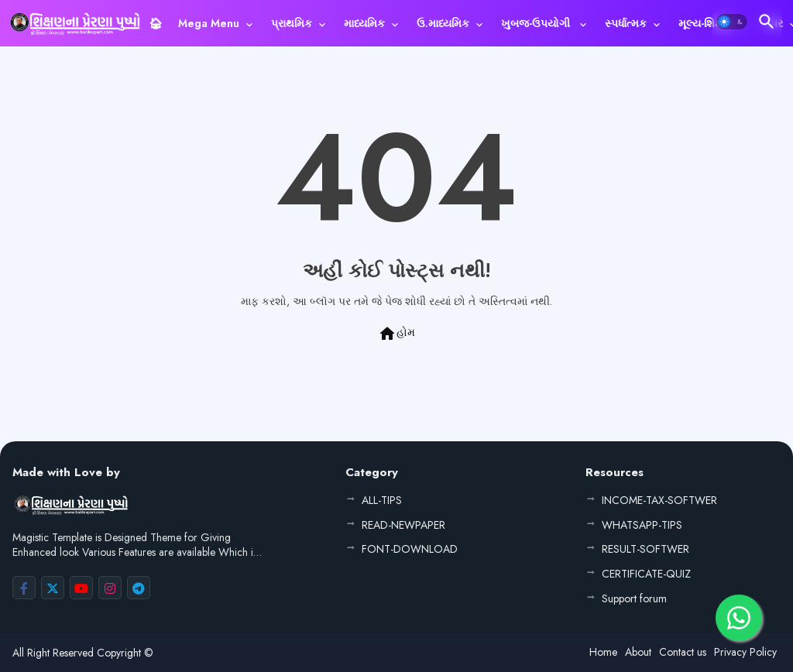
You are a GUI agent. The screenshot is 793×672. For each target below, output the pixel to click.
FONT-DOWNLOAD (410, 549)
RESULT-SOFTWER (645, 549)
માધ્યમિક (364, 23)
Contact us (683, 652)
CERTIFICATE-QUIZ (646, 574)
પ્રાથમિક (292, 23)
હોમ (396, 334)
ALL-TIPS (382, 500)
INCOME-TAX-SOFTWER (659, 500)
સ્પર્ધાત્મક (626, 23)
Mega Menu (209, 23)
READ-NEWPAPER (403, 525)
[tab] (156, 23)
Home (603, 652)
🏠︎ (156, 23)
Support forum (634, 598)
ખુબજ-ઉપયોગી (537, 23)
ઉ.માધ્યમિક (443, 23)
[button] (732, 22)
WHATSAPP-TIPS (642, 525)
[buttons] (24, 588)
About (638, 652)
